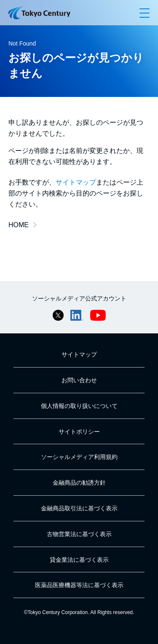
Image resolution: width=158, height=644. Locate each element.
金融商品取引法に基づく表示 (79, 508)
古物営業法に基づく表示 (79, 534)
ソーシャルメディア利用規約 (79, 457)
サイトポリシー (79, 432)
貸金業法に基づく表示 (79, 560)
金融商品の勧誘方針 (79, 483)
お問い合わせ (79, 380)
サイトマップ (76, 182)
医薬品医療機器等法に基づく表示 (79, 585)
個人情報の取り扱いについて (79, 406)
